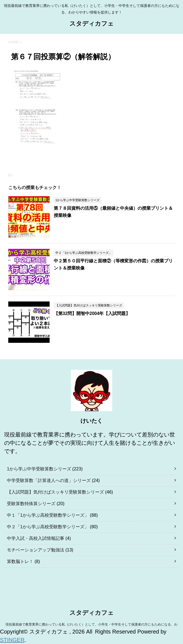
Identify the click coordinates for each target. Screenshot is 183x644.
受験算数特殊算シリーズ (31, 504)
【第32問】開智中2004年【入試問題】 (92, 313)
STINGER (12, 640)
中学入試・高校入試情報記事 (36, 538)
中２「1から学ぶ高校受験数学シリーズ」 (48, 527)
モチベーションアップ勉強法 (36, 550)
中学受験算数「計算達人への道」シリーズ (49, 480)
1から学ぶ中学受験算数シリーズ (39, 469)
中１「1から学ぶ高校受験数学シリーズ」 (48, 515)
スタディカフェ (92, 24)
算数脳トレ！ (20, 561)
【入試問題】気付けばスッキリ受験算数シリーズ (55, 492)
